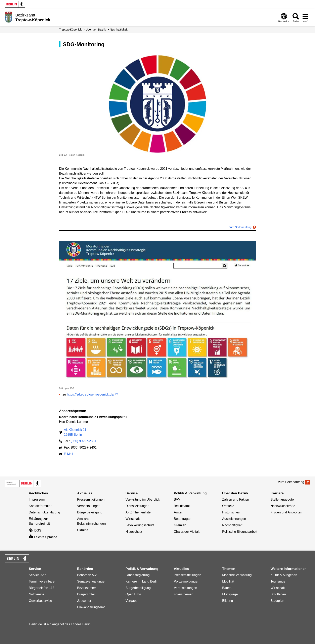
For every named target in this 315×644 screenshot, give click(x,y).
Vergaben (132, 601)
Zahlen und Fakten (236, 499)
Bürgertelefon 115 (41, 588)
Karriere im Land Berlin (142, 581)
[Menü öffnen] (305, 18)
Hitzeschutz (134, 532)
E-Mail (68, 454)
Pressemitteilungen (91, 499)
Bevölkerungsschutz (140, 525)
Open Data (133, 594)
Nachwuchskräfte (283, 506)
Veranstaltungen (89, 506)
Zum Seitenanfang (240, 227)
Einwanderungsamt (91, 607)
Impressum (37, 499)
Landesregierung (138, 575)
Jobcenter (84, 601)
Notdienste (36, 594)
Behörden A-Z (87, 575)
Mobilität (228, 581)
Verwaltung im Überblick (143, 499)
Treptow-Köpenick (70, 30)
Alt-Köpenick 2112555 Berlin (75, 432)
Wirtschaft (133, 519)
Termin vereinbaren (42, 581)
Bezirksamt (182, 506)
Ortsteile (228, 506)
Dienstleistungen (137, 506)
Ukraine (83, 530)
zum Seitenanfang (291, 482)
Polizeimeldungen (186, 581)
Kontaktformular (40, 506)
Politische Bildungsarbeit (240, 532)
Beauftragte (182, 519)
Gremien (180, 525)
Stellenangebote (282, 499)
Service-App (37, 575)
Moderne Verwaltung (237, 575)
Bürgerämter (86, 594)
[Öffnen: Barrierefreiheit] (284, 18)
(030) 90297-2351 (83, 441)
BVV (177, 499)
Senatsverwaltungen (92, 581)
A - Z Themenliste (138, 512)
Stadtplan (277, 601)
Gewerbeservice (40, 601)
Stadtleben (278, 594)
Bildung (228, 601)
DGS (35, 530)
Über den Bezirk (96, 30)
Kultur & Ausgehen (284, 575)
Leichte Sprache (43, 537)
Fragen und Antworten (286, 512)
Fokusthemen (184, 594)
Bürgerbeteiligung (90, 512)
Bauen (227, 588)
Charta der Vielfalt (187, 532)
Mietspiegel (230, 594)
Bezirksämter (86, 588)
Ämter (178, 512)
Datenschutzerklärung (44, 512)
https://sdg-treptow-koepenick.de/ (91, 394)
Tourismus (278, 581)
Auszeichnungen (234, 519)
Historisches (231, 512)
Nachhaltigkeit (119, 30)
